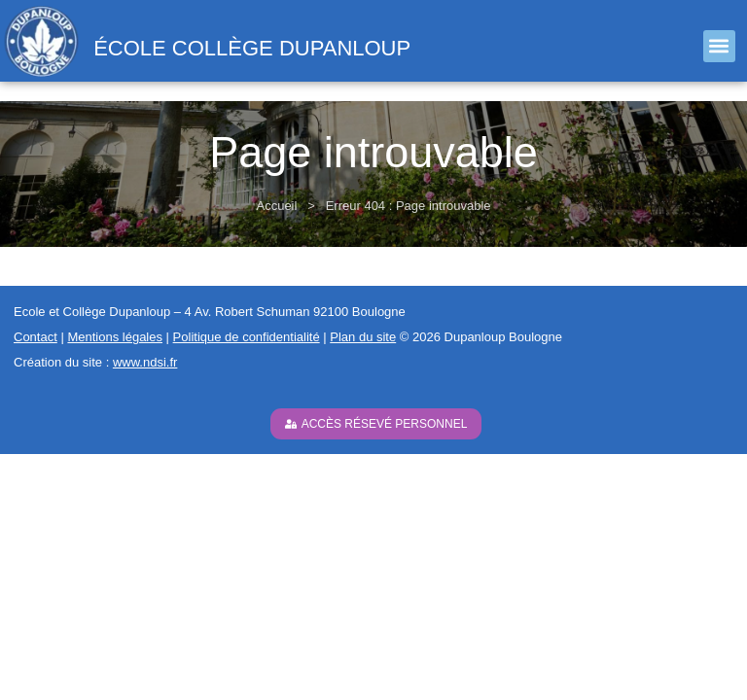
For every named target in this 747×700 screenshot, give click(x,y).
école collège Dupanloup (252, 48)
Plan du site (363, 337)
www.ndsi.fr (145, 362)
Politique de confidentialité (247, 337)
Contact (36, 337)
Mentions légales (115, 337)
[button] (719, 46)
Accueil (276, 206)
